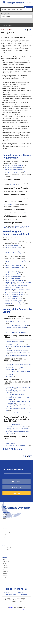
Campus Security (6, 532)
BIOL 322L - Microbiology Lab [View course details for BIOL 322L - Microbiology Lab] (12, 273)
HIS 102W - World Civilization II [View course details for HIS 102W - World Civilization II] (13, 173)
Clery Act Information (7, 548)
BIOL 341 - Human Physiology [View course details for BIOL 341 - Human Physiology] (12, 278)
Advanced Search (6, 21)
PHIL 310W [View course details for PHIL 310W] (7, 205)
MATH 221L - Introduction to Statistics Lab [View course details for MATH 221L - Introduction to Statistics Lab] (16, 295)
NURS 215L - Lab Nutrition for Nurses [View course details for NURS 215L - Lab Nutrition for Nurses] (16, 343)
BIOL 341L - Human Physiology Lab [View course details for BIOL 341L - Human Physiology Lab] (14, 280)
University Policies (6, 550)
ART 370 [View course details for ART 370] (14, 228)
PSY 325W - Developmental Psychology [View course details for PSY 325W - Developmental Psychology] (15, 304)
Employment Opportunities (10, 600)
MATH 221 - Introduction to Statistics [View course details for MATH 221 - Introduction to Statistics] (14, 293)
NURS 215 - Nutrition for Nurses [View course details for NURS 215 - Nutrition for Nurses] (15, 341)
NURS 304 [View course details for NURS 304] (20, 228)
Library (4, 564)
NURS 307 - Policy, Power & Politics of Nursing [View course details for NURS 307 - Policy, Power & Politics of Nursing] (18, 371)
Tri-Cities (4, 516)
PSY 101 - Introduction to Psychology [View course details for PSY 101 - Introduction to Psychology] (14, 302)
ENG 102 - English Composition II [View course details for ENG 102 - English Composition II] (13, 169)
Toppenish (5, 514)
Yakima (4, 518)
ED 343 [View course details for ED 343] (25, 228)
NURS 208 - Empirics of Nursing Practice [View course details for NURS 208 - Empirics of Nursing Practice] (17, 333)
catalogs (11, 607)
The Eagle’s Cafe (6, 577)
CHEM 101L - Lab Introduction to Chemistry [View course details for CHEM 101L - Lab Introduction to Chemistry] (16, 262)
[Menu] (29, 7)
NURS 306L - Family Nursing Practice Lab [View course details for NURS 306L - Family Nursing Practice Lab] (17, 426)
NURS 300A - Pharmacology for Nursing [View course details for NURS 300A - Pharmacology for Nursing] (16, 350)
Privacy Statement (21, 598)
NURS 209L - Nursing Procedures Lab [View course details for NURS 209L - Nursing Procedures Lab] (16, 345)
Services (4, 536)
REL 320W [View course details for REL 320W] (13, 205)
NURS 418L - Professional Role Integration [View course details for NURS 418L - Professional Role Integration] (17, 445)
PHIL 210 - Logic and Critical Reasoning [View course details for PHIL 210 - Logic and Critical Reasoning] (15, 171)
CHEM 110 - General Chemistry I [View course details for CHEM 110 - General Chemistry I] (13, 266)
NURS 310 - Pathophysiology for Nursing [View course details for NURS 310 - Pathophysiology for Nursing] (17, 356)
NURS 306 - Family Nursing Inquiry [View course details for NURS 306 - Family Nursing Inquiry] (15, 424)
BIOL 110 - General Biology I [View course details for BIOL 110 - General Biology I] (12, 245)
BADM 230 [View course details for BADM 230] (17, 226)
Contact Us (5, 538)
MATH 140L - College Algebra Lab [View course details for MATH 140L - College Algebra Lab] (13, 298)
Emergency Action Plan (8, 530)
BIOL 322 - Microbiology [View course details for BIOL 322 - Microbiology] (11, 271)
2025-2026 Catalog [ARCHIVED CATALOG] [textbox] (13, 9)
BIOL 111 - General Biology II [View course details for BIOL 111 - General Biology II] (12, 251)
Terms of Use (6, 598)
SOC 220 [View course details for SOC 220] (24, 213)
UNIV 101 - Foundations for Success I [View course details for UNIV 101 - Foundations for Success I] (14, 166)
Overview (5, 528)
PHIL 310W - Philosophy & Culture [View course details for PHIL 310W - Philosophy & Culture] (14, 300)
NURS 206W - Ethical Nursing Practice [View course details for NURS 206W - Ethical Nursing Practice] (16, 327)
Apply (4, 560)
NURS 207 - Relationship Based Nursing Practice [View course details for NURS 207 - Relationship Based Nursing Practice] (19, 329)
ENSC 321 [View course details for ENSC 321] (9, 228)
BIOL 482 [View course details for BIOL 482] (23, 226)
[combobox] (16, 9)
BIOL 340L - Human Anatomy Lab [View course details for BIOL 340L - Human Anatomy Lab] (13, 277)
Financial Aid (5, 571)
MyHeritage (5, 567)
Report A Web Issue (17, 601)
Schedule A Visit (6, 562)
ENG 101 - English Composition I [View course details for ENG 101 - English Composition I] (13, 167)
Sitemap (25, 600)
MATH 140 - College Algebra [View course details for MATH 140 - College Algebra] (12, 296)
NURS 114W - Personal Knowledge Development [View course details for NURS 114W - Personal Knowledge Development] (19, 322)
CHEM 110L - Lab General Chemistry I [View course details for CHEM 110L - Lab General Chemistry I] (15, 267)
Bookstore (5, 565)
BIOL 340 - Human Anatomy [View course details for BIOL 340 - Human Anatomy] (12, 275)
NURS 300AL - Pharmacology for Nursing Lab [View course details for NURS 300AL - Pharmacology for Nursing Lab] (18, 352)
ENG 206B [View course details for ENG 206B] (20, 185)
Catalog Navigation (8, 25)
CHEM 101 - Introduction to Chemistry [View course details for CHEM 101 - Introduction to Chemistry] (15, 260)
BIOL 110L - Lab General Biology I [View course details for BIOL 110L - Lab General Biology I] (13, 247)
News (4, 569)
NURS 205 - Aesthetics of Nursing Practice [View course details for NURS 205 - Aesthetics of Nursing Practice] (17, 325)
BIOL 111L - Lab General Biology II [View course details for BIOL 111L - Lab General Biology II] (14, 253)
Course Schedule (6, 579)
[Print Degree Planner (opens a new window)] (24, 30)
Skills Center (5, 575)
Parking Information (7, 534)
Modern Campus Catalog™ (19, 609)
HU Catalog (5, 573)
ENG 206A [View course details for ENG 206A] (12, 185)
